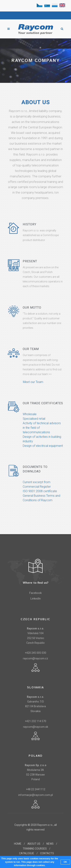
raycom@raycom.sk (36, 727)
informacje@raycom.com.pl (36, 795)
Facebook (35, 593)
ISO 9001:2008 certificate (40, 491)
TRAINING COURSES (35, 849)
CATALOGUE (27, 853)
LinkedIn (36, 599)
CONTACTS (47, 853)
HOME (18, 844)
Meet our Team (33, 382)
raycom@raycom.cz (35, 658)
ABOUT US (34, 844)
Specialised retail (34, 419)
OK (65, 862)
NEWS (50, 844)
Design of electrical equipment (43, 446)
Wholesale (30, 414)
